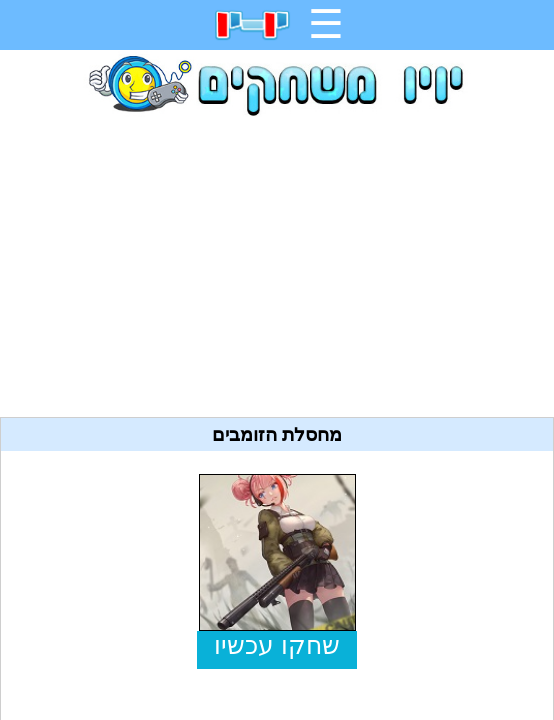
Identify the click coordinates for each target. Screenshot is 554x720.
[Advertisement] (277, 259)
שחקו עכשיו (276, 645)
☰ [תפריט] (326, 24)
